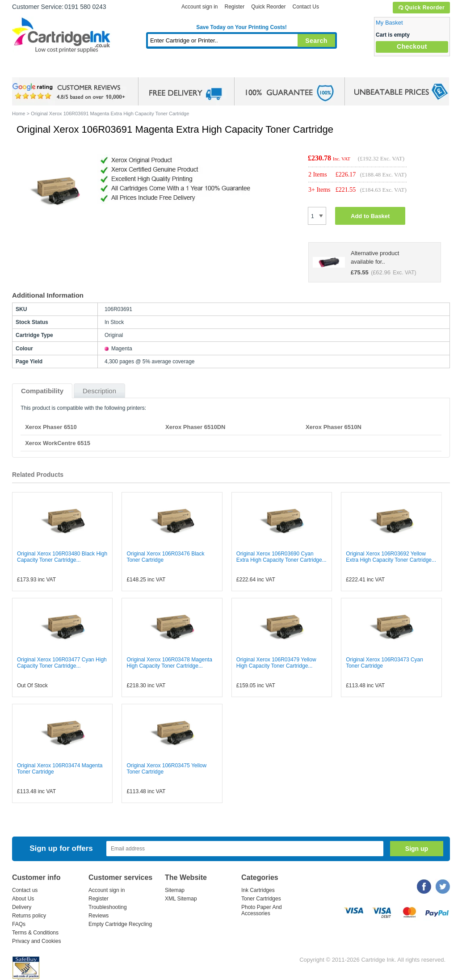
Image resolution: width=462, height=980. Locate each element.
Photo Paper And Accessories (262, 910)
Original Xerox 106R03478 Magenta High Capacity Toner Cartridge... (169, 663)
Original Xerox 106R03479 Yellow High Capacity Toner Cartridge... (276, 663)
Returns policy (29, 916)
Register (234, 7)
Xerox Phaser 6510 (51, 427)
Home (30, 69)
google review (70, 92)
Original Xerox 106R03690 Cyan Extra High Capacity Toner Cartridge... (281, 557)
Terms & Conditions (35, 933)
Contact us (25, 890)
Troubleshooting (108, 907)
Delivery (22, 907)
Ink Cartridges (80, 69)
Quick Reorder (421, 8)
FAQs (19, 924)
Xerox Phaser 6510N (334, 427)
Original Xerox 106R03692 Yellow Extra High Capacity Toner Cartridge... (391, 557)
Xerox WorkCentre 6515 (58, 443)
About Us (23, 899)
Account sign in (199, 7)
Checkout (412, 46)
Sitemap (175, 890)
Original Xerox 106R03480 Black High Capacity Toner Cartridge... (62, 557)
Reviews (99, 916)
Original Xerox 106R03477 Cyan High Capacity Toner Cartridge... (62, 663)
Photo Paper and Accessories (244, 69)
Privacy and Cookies (36, 941)
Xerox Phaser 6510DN (195, 427)
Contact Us (306, 7)
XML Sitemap (181, 899)
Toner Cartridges (149, 69)
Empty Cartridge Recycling (120, 924)
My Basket (389, 23)
